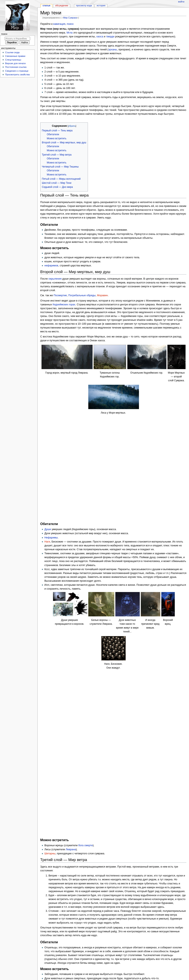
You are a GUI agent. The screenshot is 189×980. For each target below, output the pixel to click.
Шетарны (50, 590)
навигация (59, 24)
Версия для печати (15, 63)
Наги (47, 442)
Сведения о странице (17, 71)
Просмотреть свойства (17, 75)
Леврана (71, 586)
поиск (70, 24)
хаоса (100, 37)
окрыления (55, 279)
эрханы (113, 50)
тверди (110, 37)
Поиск (4, 34)
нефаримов (51, 266)
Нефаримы (51, 438)
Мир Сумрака (70, 18)
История (101, 5)
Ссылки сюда (12, 52)
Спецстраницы (13, 60)
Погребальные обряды (82, 295)
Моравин (102, 295)
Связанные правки (15, 56)
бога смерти (86, 582)
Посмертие (60, 295)
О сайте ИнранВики (121, 972)
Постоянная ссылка (16, 67)
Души (48, 430)
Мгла (69, 33)
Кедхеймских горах (64, 305)
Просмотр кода (84, 5)
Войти (181, 2)
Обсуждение (62, 5)
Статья (46, 5)
